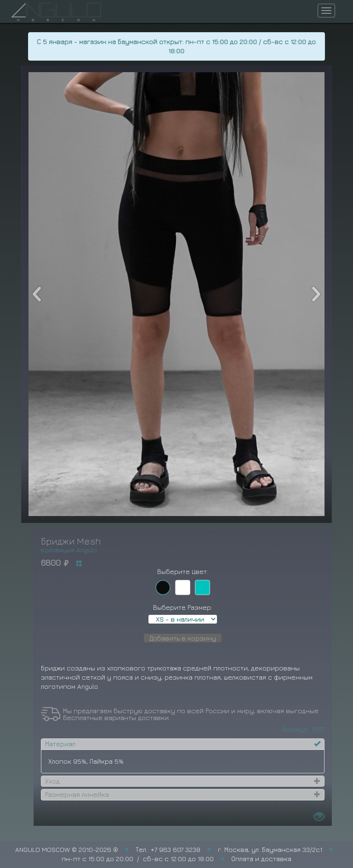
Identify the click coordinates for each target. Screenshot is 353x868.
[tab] (183, 744)
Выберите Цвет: (183, 571)
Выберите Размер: (183, 607)
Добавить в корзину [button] (183, 638)
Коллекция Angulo (69, 550)
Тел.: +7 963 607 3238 (168, 849)
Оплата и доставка (261, 859)
